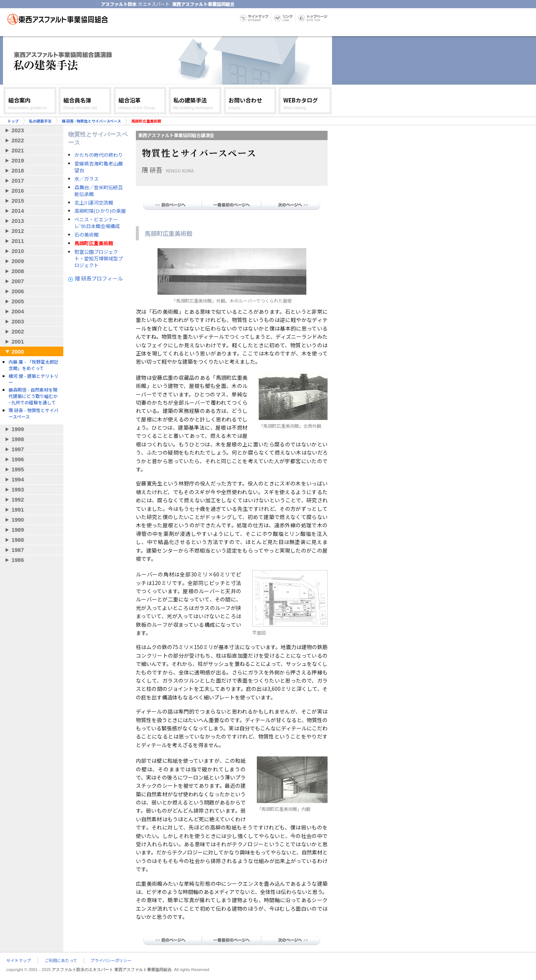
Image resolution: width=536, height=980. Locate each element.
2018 (18, 170)
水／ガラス (87, 179)
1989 (18, 530)
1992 (18, 500)
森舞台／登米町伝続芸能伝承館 (99, 191)
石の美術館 (87, 235)
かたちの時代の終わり (99, 155)
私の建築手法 (40, 121)
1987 (18, 550)
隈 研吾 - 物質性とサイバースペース (91, 121)
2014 (18, 211)
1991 (18, 510)
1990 (18, 520)
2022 (18, 140)
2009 (18, 261)
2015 (18, 201)
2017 (18, 181)
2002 (18, 331)
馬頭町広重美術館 (94, 243)
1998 (18, 439)
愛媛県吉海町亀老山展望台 (99, 167)
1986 (18, 560)
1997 (18, 449)
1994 (18, 479)
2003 (18, 321)
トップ (13, 121)
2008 (18, 271)
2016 (18, 191)
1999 (18, 429)
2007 (18, 281)
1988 (18, 540)
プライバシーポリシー (111, 961)
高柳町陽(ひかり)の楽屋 (100, 211)
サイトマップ (19, 961)
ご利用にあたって (61, 961)
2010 (18, 251)
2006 (18, 291)
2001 (18, 342)
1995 (18, 469)
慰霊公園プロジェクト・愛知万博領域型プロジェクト (99, 259)
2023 (18, 130)
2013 (18, 221)
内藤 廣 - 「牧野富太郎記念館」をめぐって (33, 365)
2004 (18, 311)
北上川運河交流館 (94, 203)
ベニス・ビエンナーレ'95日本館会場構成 (97, 223)
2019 (18, 160)
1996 (18, 459)
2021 (18, 150)
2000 (18, 352)
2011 (18, 241)
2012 (18, 231)
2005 (18, 301)
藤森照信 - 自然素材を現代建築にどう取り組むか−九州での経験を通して (33, 396)
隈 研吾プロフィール (99, 278)
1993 (18, 489)
